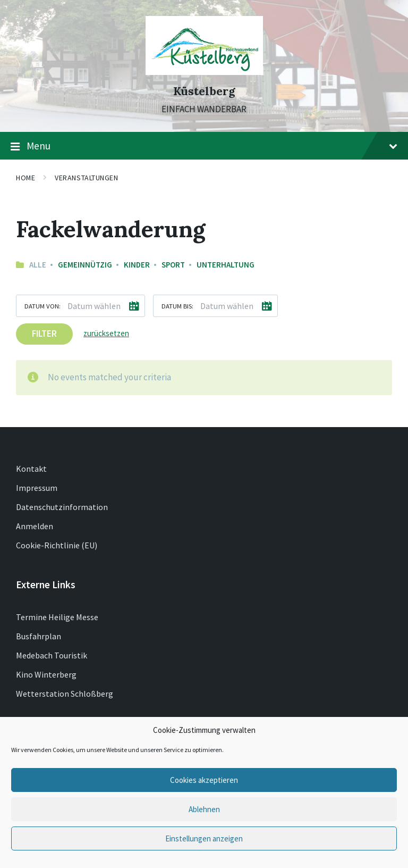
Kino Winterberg (46, 674)
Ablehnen (204, 809)
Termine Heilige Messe (57, 617)
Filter (44, 333)
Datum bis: (177, 306)
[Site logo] (204, 72)
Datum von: (42, 306)
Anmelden (35, 526)
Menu (204, 146)
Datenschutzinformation (62, 507)
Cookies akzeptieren (204, 780)
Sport (173, 265)
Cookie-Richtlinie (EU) (57, 545)
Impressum (37, 488)
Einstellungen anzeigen (204, 838)
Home (25, 178)
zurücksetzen (106, 333)
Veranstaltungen (86, 178)
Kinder (137, 265)
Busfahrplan (39, 636)
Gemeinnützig (85, 265)
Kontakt (31, 469)
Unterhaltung (226, 265)
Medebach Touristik (52, 655)
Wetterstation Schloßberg (65, 694)
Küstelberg (204, 91)
